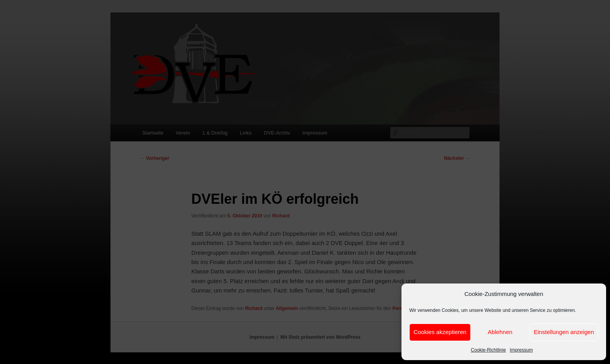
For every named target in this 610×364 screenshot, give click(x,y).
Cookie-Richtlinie (488, 350)
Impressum (521, 350)
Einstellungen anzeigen (564, 332)
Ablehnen (500, 332)
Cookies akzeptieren (440, 332)
